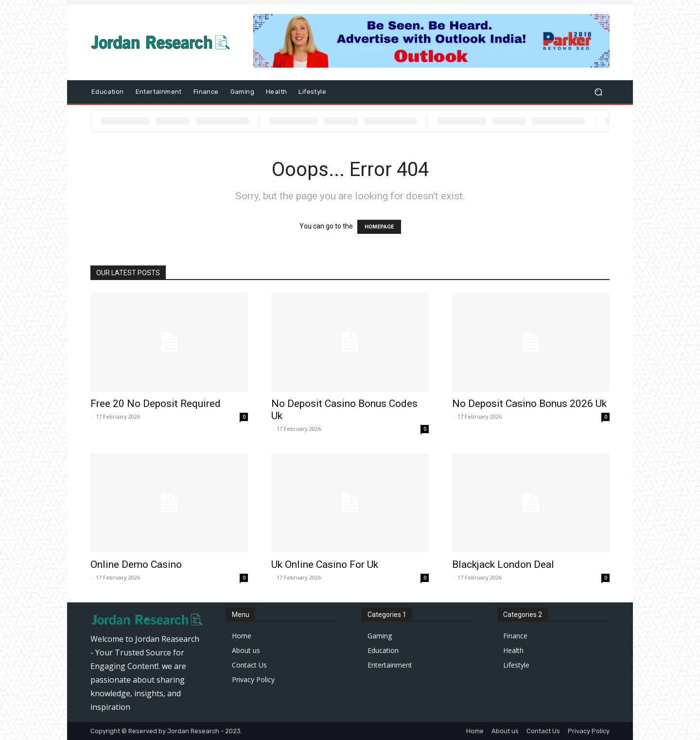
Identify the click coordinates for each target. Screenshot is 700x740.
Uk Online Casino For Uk (325, 564)
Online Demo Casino (136, 564)
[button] (598, 92)
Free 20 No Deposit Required (156, 404)
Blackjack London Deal (503, 564)
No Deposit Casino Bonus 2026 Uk (529, 404)
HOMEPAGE (379, 227)
